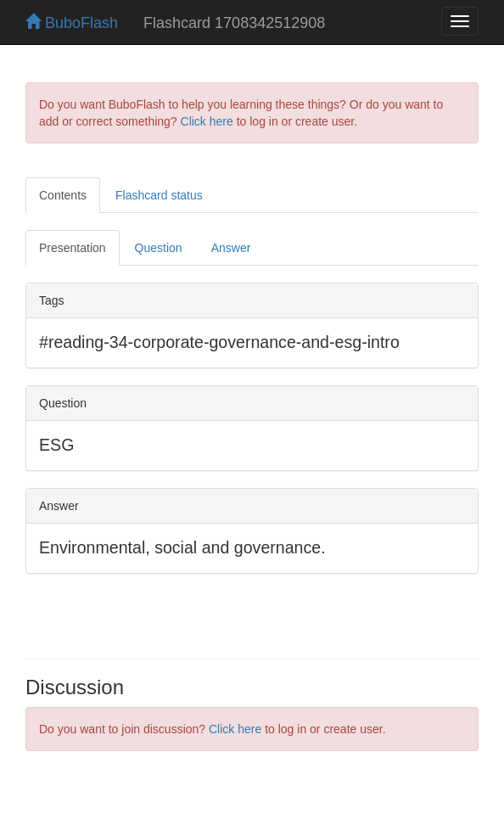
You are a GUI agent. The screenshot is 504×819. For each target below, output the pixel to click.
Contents (63, 195)
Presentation (73, 248)
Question (159, 248)
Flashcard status (159, 195)
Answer (231, 248)
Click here (207, 121)
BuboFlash (72, 23)
